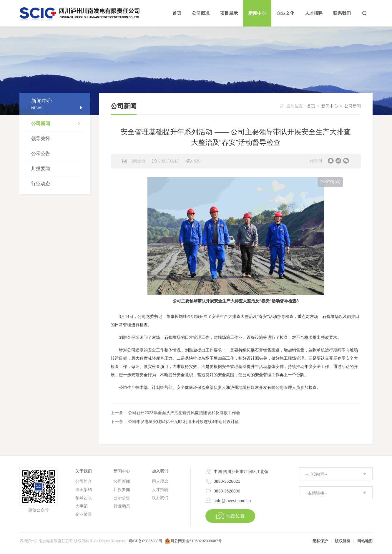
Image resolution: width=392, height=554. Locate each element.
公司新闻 (58, 124)
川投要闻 (41, 169)
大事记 (82, 506)
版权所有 (343, 541)
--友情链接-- (316, 493)
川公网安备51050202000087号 (196, 541)
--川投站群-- (316, 474)
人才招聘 (160, 490)
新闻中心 (330, 106)
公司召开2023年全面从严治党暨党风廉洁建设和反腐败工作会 (184, 413)
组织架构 (84, 490)
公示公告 (41, 154)
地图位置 (230, 516)
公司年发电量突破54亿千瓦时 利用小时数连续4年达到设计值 (183, 422)
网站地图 (365, 541)
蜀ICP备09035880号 (145, 541)
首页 (311, 106)
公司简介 (84, 481)
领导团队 (84, 498)
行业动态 (41, 184)
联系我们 (160, 498)
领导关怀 (41, 138)
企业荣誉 (84, 514)
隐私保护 (320, 541)
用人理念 (160, 481)
